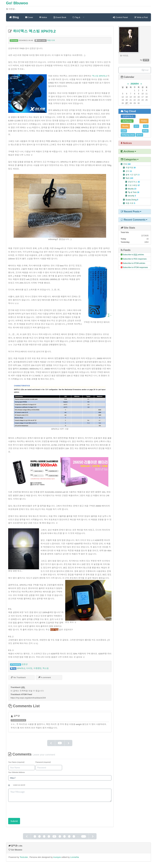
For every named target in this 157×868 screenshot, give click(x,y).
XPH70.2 (21, 668)
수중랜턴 (37, 668)
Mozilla (125, 126)
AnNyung (127, 121)
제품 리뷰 (51, 40)
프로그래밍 (134, 185)
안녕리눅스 (128, 116)
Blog (14, 17)
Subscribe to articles (133, 255)
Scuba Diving (132, 200)
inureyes (57, 857)
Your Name (16, 762)
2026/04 (135, 84)
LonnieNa (74, 857)
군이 (136, 126)
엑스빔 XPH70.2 (99, 76)
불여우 (139, 135)
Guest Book (60, 17)
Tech (129, 178)
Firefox (144, 121)
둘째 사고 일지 (132, 175)
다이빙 (29, 668)
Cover (29, 17)
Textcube (24, 857)
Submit (14, 821)
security (132, 196)
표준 (146, 126)
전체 (127, 164)
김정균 (25, 664)
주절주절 (131, 168)
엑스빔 (46, 668)
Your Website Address (17, 772)
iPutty (145, 131)
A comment (45, 677)
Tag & (78, 17)
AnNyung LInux (128, 135)
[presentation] (32, 809)
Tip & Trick (134, 192)
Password (43, 762)
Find (145, 70)
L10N (124, 131)
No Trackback (18, 677)
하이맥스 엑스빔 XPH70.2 (34, 31)
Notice (43, 17)
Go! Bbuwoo (17, 3)
